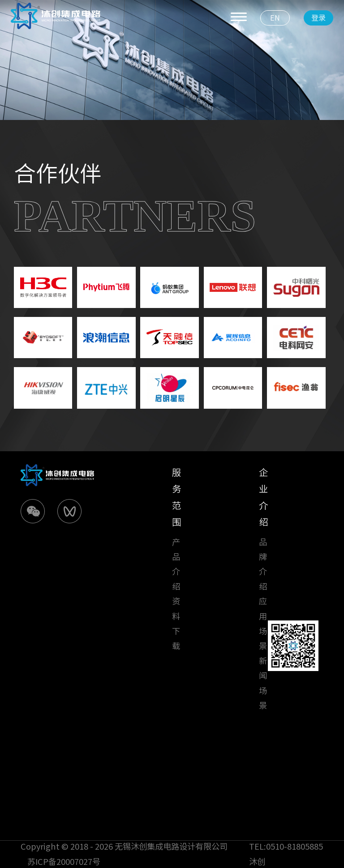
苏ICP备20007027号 (64, 862)
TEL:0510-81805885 (286, 847)
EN (275, 18)
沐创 (257, 862)
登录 (318, 18)
